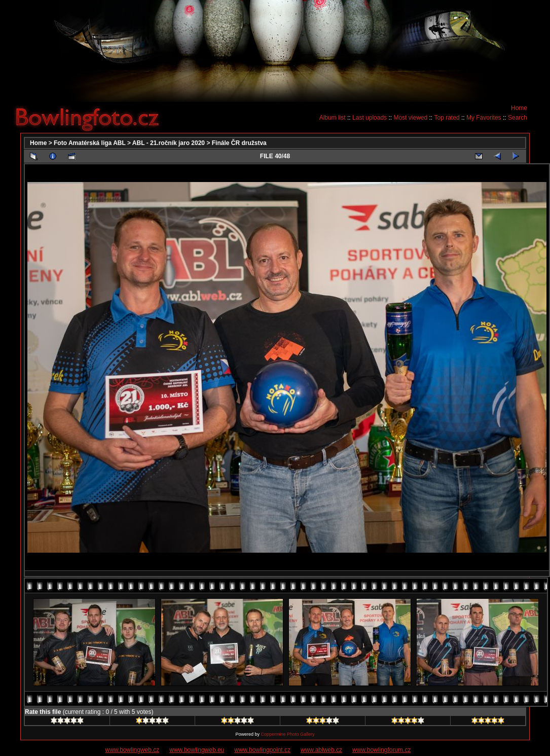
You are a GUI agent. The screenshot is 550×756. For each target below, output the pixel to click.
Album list (333, 118)
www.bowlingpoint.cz (262, 750)
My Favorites (484, 118)
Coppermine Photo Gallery (287, 734)
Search (518, 118)
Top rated (447, 118)
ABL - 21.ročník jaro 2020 (169, 143)
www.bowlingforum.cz (381, 750)
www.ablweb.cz (321, 750)
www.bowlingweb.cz (133, 750)
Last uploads (370, 118)
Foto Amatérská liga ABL (90, 143)
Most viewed (410, 118)
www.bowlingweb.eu (197, 750)
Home (519, 108)
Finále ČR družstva (239, 143)
